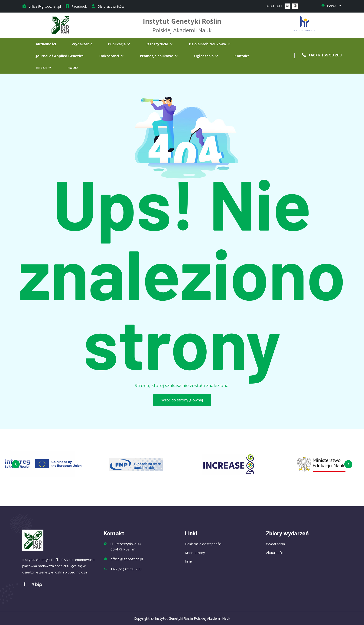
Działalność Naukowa (210, 44)
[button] (288, 6)
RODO (73, 68)
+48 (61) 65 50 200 (322, 55)
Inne (188, 561)
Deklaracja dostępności (203, 544)
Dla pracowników (108, 6)
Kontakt (242, 56)
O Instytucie (160, 44)
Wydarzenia (82, 44)
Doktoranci (112, 56)
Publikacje (119, 44)
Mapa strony (195, 553)
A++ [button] (280, 6)
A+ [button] (273, 6)
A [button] (268, 6)
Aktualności (46, 44)
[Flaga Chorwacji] (304, 23)
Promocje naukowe (159, 56)
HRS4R (44, 68)
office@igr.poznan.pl (42, 6)
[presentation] (16, 464)
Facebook (76, 6)
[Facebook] (27, 584)
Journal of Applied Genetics (60, 56)
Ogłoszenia (206, 56)
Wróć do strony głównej (182, 400)
